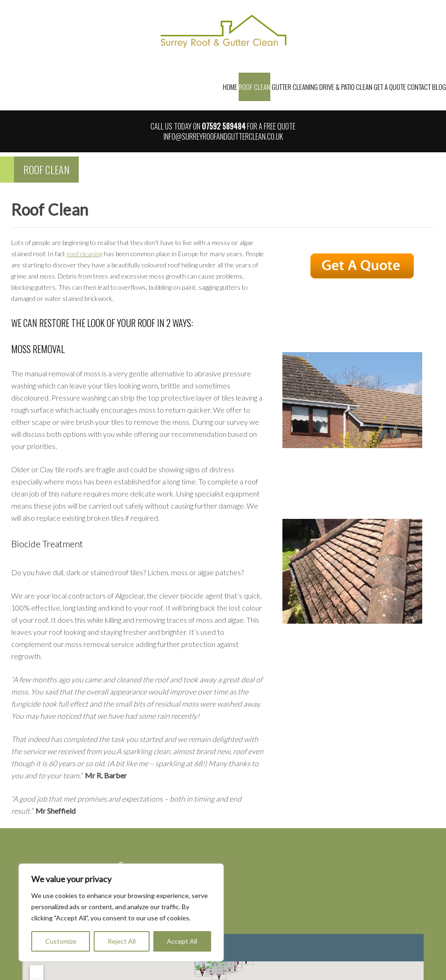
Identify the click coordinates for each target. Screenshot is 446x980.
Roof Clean (254, 87)
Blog (439, 87)
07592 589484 (224, 126)
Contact (419, 87)
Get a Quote (390, 87)
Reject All (122, 941)
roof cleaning (85, 254)
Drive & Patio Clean (346, 87)
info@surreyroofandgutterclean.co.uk (223, 136)
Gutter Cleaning (295, 87)
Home (230, 87)
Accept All (182, 941)
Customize (61, 941)
